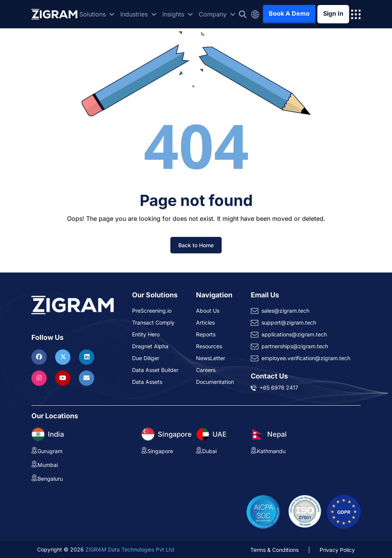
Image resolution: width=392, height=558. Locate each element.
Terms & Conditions (274, 550)
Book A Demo (289, 13)
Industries (138, 14)
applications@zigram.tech (294, 334)
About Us (208, 311)
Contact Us (269, 376)
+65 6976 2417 (279, 387)
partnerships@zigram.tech (295, 346)
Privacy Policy (337, 550)
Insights (178, 14)
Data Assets (147, 382)
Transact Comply (153, 322)
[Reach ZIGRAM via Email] (87, 378)
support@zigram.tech (289, 322)
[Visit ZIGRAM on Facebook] (40, 357)
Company (217, 14)
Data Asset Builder (155, 370)
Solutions (97, 14)
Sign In (333, 13)
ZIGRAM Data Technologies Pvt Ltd (130, 549)
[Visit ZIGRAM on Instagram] (40, 378)
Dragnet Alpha (150, 346)
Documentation (215, 382)
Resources (209, 346)
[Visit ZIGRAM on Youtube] (64, 378)
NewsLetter (211, 358)
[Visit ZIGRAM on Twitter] (64, 357)
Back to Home (196, 245)
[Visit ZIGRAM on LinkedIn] (87, 357)
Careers (206, 370)
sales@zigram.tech (285, 311)
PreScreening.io (152, 311)
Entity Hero (146, 334)
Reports (206, 334)
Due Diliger (146, 358)
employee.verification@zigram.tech (306, 358)
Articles (205, 322)
